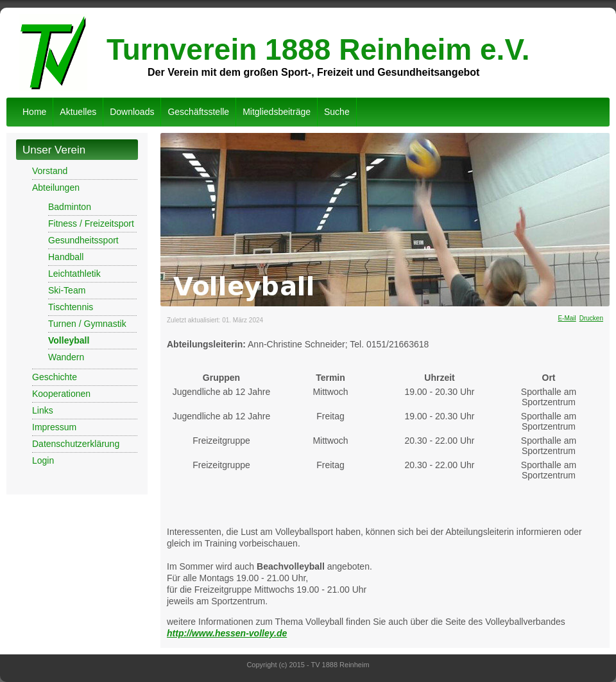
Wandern (66, 357)
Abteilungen (56, 188)
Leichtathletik (74, 274)
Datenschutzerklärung (76, 444)
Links (43, 410)
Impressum (54, 427)
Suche (337, 112)
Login (43, 460)
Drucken (591, 318)
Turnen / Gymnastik (87, 324)
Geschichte (55, 377)
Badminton (70, 207)
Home (34, 112)
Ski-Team (67, 290)
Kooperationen (61, 394)
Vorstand (50, 171)
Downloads (132, 112)
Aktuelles (78, 112)
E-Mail (567, 318)
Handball (66, 257)
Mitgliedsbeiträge (277, 112)
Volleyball (69, 340)
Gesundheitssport (83, 240)
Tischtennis (71, 307)
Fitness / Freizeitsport (91, 223)
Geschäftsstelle (198, 112)
